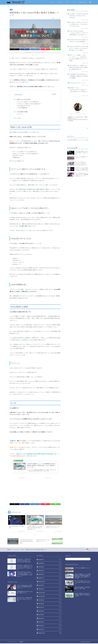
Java (67, 2)
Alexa (52, 2)
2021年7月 (50, 608)
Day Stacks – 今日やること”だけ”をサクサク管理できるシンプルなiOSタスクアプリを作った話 (79, 24)
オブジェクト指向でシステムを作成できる (29, 102)
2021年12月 (50, 593)
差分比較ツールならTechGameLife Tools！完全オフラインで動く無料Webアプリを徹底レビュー (79, 91)
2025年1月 (50, 579)
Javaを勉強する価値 (23, 112)
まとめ (19, 119)
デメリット (21, 114)
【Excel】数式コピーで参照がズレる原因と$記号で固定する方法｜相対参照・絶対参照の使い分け (78, 67)
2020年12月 (50, 634)
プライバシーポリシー (13, 642)
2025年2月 (50, 575)
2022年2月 (50, 586)
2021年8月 (50, 604)
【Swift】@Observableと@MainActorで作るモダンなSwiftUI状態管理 (79, 41)
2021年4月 (50, 619)
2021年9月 (50, 601)
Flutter (60, 2)
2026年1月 (50, 560)
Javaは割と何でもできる (25, 106)
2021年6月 (50, 612)
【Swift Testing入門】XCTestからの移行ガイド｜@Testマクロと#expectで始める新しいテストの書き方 (79, 48)
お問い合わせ (83, 2)
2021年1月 (50, 630)
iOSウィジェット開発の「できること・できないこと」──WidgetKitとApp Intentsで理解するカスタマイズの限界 (78, 58)
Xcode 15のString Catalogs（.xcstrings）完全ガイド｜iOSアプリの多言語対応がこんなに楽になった (79, 33)
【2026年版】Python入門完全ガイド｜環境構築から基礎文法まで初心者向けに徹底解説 (79, 76)
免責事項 (21, 642)
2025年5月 (50, 568)
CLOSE (54, 94)
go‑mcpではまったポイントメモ (77, 83)
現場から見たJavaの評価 (24, 99)
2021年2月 (50, 626)
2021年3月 (50, 623)
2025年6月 (50, 564)
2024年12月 (50, 582)
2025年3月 (50, 571)
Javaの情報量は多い (24, 108)
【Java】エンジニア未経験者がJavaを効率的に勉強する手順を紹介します (36, 454)
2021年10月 (50, 597)
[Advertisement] (22, 490)
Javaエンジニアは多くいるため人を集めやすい (30, 104)
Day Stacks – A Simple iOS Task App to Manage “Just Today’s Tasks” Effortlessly (79, 16)
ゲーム (74, 2)
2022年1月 (50, 589)
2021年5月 (50, 615)
